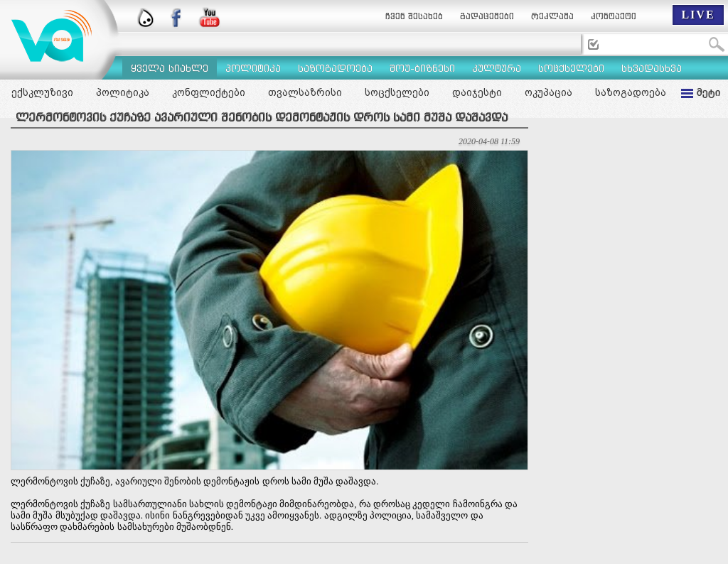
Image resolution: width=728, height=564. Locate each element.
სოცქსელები (397, 92)
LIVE (698, 15)
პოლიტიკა (123, 92)
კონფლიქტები (209, 92)
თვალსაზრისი (305, 92)
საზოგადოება (631, 92)
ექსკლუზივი (42, 92)
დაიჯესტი (477, 92)
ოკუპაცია (548, 92)
